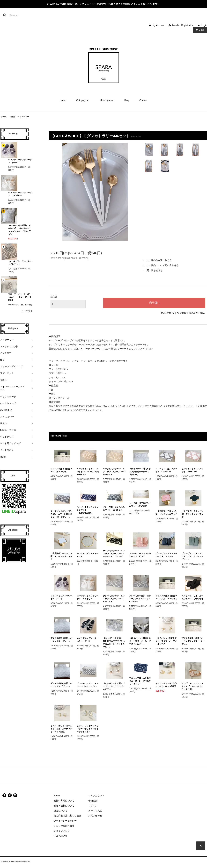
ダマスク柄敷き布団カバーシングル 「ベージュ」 (166, 597)
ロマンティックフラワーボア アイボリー (20, 194)
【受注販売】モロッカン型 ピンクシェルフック (166, 513)
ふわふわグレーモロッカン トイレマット (20, 263)
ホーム (4, 117)
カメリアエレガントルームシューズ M (88, 640)
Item (199, 30)
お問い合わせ (95, 816)
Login (204, 25)
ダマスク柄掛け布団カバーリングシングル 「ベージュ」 (193, 641)
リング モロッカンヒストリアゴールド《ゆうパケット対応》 (192, 686)
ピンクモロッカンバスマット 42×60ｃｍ (192, 470)
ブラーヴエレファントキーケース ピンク (140, 555)
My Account (158, 25)
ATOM (63, 836)
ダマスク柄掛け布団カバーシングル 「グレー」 (61, 685)
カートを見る (95, 811)
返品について (168, 313)
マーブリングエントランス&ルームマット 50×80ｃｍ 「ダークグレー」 (62, 514)
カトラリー (24, 117)
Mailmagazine (107, 100)
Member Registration (183, 25)
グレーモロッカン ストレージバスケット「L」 (88, 685)
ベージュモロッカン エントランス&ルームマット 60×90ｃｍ (115, 472)
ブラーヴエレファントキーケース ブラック (166, 555)
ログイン (93, 806)
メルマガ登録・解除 (64, 826)
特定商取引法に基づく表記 (191, 313)
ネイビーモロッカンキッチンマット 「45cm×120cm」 (88, 510)
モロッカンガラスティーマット (88, 555)
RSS (56, 836)
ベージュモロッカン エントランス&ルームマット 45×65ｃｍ (88, 472)
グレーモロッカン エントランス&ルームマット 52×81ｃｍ (115, 599)
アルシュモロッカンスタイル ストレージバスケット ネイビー (140, 681)
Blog (127, 100)
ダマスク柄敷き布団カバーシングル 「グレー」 (61, 640)
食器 (13, 117)
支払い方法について (64, 801)
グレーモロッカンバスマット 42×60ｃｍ (166, 470)
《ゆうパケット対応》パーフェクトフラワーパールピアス (114, 686)
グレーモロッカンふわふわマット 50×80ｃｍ (114, 509)
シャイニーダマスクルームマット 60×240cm (140, 504)
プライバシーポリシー (65, 821)
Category (83, 100)
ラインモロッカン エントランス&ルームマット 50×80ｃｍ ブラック (115, 554)
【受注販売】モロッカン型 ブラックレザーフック (192, 514)
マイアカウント (96, 796)
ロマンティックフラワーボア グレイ (20, 161)
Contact (143, 100)
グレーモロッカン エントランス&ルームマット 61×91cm (141, 599)
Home (63, 100)
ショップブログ (62, 831)
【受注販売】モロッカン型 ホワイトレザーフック (61, 556)
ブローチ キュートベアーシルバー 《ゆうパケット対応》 (20, 297)
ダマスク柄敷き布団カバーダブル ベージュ (61, 470)
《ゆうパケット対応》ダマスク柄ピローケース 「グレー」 (140, 472)
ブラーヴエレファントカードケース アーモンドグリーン (192, 556)
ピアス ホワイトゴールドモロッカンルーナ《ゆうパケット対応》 (61, 729)
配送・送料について (64, 806)
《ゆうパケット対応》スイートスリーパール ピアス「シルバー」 (140, 641)
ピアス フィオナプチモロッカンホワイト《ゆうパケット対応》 (88, 729)
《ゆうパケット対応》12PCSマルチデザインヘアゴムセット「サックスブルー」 (114, 643)
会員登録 (93, 801)
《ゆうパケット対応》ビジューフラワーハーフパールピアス (166, 641)
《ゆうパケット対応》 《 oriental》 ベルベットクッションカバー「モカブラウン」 (20, 230)
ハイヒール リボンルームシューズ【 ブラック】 (193, 597)
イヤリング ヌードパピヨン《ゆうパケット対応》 (166, 685)
